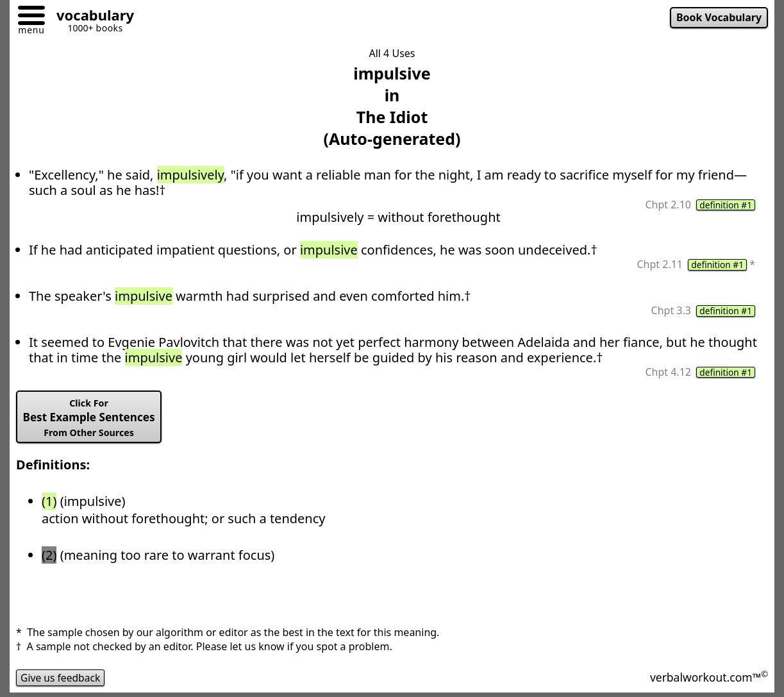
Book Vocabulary (718, 18)
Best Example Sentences (91, 419)
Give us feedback (62, 680)
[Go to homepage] (90, 17)
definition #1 (725, 205)
